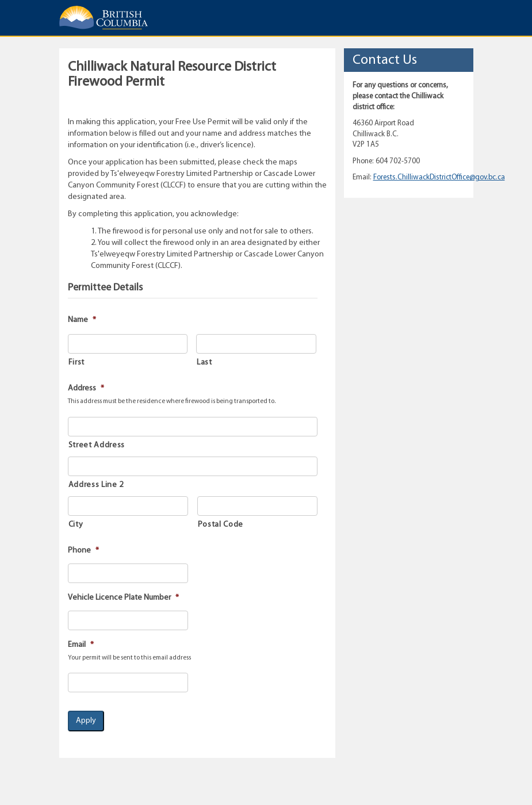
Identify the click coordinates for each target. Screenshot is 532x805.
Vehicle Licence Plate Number (123, 598)
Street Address (97, 445)
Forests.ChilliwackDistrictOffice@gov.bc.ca (439, 177)
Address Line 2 (96, 485)
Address (86, 388)
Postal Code (221, 525)
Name (82, 320)
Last (204, 363)
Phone (83, 551)
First (76, 363)
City (76, 525)
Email (81, 645)
